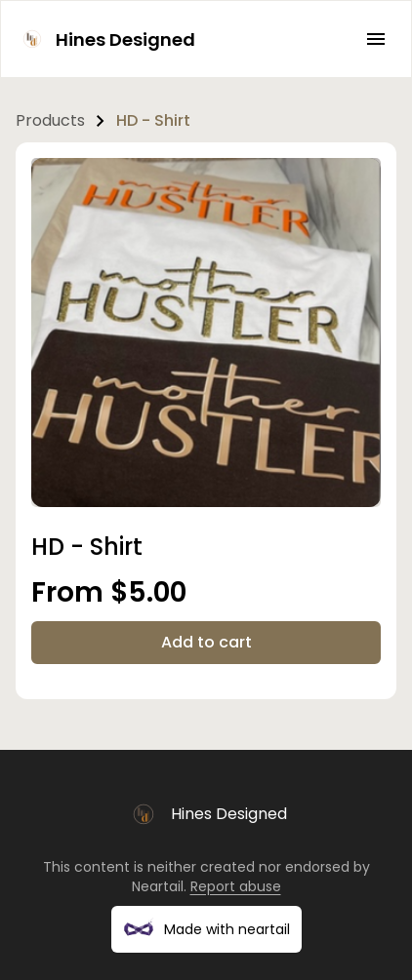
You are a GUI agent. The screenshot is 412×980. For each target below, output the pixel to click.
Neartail (158, 886)
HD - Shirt (153, 120)
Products (50, 120)
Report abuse (236, 886)
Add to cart (206, 642)
